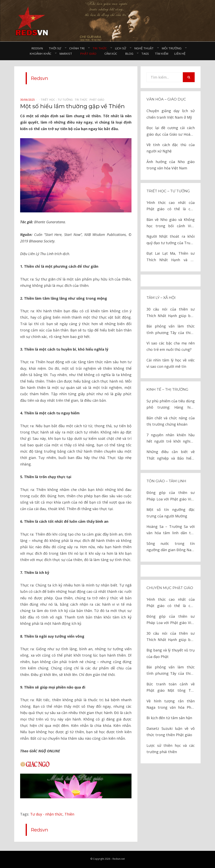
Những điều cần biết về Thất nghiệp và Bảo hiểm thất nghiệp (171, 455)
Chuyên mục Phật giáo (170, 588)
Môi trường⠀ (173, 48)
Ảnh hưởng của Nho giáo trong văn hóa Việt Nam (171, 165)
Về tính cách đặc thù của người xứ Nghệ (171, 148)
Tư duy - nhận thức (46, 814)
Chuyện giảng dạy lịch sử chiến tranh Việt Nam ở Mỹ (171, 114)
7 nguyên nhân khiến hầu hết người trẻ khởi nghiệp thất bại (171, 439)
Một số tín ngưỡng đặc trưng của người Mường (171, 513)
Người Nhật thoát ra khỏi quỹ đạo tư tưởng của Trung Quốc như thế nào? (171, 240)
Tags (145, 53)
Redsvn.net (119, 859)
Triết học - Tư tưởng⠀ (58, 100)
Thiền (69, 814)
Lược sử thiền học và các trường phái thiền (171, 749)
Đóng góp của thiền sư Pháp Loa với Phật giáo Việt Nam (171, 496)
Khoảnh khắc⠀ (42, 53)
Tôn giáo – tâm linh (166, 481)
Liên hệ (180, 53)
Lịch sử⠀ (122, 48)
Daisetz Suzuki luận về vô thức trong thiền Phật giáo (171, 732)
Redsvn (37, 48)
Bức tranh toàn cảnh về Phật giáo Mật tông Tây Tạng (171, 688)
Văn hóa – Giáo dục (166, 99)
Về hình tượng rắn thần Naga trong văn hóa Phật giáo (171, 705)
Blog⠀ (130, 53)
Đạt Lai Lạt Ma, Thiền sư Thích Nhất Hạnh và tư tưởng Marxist (171, 257)
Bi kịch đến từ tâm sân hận (169, 718)
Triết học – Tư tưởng (168, 191)
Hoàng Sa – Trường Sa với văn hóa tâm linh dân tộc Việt (171, 530)
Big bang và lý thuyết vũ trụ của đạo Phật (171, 653)
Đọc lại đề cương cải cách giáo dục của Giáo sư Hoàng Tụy (171, 131)
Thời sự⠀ (56, 48)
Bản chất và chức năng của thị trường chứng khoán (171, 421)
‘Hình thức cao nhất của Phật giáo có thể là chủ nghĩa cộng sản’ (171, 206)
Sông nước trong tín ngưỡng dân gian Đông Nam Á (171, 547)
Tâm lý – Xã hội (161, 298)
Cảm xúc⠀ (112, 53)
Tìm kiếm (161, 53)
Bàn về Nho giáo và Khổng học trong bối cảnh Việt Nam (171, 223)
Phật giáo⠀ (89, 53)
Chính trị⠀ (78, 48)
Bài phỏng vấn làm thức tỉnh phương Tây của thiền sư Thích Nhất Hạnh (171, 330)
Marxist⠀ (67, 53)
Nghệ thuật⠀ (145, 48)
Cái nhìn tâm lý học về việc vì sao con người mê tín (171, 363)
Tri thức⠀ (101, 48)
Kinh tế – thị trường (167, 389)
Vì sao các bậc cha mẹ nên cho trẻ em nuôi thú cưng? (171, 346)
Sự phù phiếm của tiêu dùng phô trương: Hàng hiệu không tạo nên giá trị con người (171, 405)
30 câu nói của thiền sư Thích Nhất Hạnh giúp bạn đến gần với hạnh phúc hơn (171, 313)
